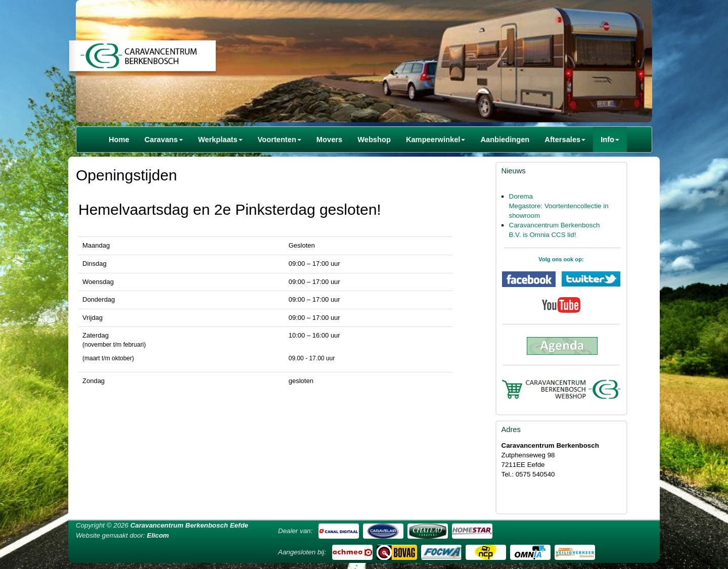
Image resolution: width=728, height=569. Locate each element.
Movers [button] (329, 139)
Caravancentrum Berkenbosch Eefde (189, 525)
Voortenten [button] (280, 139)
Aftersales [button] (565, 139)
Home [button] (119, 139)
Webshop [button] (374, 139)
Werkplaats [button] (220, 139)
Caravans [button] (164, 139)
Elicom (158, 535)
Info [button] (610, 139)
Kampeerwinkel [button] (436, 139)
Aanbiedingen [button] (505, 139)
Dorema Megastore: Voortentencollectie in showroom (559, 206)
